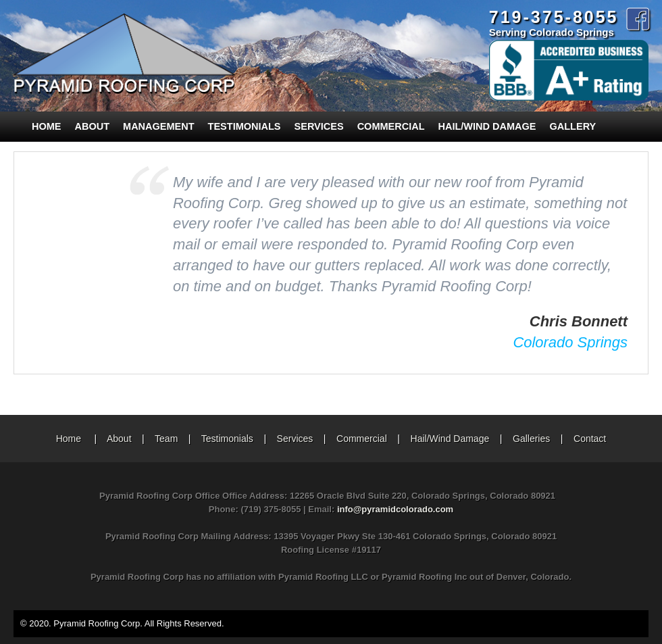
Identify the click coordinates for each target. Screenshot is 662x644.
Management (159, 126)
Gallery (573, 126)
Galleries (531, 439)
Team (166, 439)
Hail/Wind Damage (487, 126)
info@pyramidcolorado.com (395, 509)
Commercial (391, 126)
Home (47, 126)
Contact (590, 439)
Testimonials (245, 126)
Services (319, 126)
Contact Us (53, 156)
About (93, 126)
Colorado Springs (570, 342)
